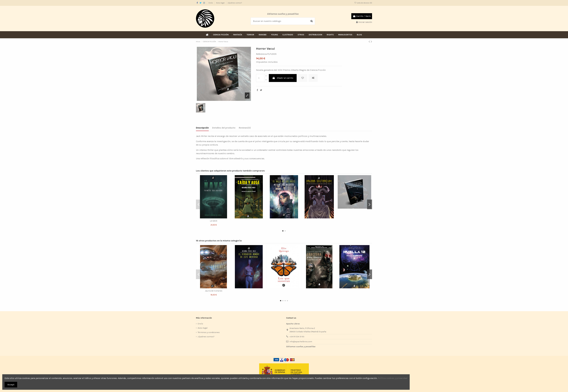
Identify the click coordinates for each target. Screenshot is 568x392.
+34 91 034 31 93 (297, 337)
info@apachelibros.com (301, 342)
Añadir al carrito (283, 78)
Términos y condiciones (209, 332)
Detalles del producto (224, 128)
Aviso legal (221, 3)
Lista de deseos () (363, 3)
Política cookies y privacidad (393, 378)
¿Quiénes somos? (235, 3)
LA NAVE (214, 221)
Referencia (261, 54)
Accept (11, 385)
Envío (211, 3)
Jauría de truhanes (214, 291)
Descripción (202, 128)
